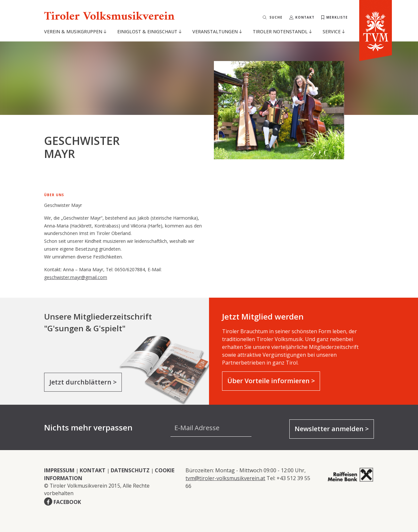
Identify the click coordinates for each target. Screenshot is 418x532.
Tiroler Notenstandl (282, 31)
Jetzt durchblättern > (83, 382)
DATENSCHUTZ (130, 470)
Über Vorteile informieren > (271, 381)
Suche (276, 17)
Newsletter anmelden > (332, 429)
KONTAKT (93, 470)
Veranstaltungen (217, 31)
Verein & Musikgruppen (75, 31)
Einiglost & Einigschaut (149, 31)
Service (334, 31)
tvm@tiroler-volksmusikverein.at (225, 478)
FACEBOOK (67, 502)
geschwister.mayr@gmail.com (76, 277)
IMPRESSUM (59, 470)
